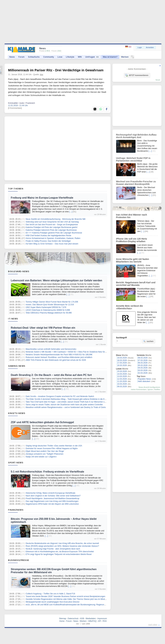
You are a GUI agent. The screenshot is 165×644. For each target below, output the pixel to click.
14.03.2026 (122, 374)
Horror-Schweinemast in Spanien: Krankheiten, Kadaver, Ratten (53, 238)
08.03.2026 (143, 358)
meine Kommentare (139, 389)
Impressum (102, 619)
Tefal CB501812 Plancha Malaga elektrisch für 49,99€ (49, 313)
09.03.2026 (122, 387)
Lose (60, 57)
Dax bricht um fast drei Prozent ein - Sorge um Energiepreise (52, 225)
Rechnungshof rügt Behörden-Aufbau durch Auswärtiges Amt (136, 136)
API (99, 621)
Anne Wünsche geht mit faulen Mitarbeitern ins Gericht (133, 260)
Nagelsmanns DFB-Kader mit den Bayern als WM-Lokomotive (52, 504)
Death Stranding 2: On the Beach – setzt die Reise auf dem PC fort (51, 375)
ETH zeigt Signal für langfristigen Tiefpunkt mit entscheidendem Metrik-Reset (59, 554)
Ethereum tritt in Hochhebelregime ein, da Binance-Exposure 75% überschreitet (60, 552)
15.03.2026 (122, 371)
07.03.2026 (143, 360)
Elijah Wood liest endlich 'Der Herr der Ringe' (45, 451)
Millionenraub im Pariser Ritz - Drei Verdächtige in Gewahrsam (56, 70)
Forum (21, 57)
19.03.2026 (122, 358)
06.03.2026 (143, 363)
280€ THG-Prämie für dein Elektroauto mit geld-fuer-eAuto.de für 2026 (56, 360)
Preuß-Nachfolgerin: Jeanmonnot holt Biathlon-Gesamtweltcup (52, 498)
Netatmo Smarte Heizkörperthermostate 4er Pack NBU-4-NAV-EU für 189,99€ (59, 355)
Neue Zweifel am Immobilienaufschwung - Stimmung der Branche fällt (56, 219)
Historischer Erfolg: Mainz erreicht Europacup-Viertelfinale (50, 493)
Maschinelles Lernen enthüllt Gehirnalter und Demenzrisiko (51, 349)
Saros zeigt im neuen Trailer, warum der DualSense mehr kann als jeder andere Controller (64, 405)
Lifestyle (70, 57)
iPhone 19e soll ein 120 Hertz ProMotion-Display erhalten (131, 240)
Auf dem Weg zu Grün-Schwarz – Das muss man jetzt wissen (52, 244)
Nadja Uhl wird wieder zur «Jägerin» (41, 457)
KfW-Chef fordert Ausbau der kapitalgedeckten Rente (48, 236)
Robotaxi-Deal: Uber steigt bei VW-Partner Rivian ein (43, 328)
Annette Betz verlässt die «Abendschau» (129, 307)
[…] (71, 212)
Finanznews (16, 510)
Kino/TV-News (17, 413)
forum (158, 80)
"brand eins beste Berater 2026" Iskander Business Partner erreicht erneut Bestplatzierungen (65, 596)
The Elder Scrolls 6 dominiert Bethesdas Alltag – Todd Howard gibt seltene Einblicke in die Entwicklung (70, 399)
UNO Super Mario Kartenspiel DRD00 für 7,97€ (46, 307)
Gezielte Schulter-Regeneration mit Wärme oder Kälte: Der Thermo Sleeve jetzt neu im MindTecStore (69, 599)
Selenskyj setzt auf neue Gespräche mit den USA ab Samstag (52, 222)
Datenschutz (73, 619)
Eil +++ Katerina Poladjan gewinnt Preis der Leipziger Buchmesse (54, 233)
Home (62, 621)
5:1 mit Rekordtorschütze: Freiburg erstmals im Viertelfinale (47, 472)
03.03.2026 (143, 370)
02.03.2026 (143, 373)
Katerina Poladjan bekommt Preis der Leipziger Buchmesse (51, 230)
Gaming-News (17, 366)
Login (140, 47)
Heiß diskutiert (144, 381)
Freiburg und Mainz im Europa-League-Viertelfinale (42, 198)
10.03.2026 (122, 384)
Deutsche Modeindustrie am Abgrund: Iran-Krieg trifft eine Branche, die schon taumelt (62, 543)
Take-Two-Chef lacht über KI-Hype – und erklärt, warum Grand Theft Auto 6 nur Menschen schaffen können (72, 402)
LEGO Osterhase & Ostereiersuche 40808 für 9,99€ (48, 310)
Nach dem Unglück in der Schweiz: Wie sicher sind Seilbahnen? (53, 496)
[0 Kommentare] (15, 108)
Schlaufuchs (34, 57)
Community (49, 57)
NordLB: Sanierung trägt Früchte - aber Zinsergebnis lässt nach (53, 549)
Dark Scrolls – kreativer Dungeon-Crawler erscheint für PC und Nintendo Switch (60, 396)
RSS (105, 621)
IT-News (13, 319)
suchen (148, 341)
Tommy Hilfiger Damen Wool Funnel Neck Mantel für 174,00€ (52, 302)
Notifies (157, 389)
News (12, 57)
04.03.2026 (143, 368)
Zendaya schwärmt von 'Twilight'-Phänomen (44, 454)
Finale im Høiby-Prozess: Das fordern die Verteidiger (48, 241)
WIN (80, 57)
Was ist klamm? (110, 57)
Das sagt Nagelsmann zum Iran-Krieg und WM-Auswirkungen (52, 501)
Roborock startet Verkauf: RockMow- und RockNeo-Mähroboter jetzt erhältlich (59, 357)
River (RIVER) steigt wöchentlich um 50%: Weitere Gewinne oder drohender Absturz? (62, 546)
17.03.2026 (122, 363)
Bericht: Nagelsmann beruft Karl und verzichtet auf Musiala (136, 284)
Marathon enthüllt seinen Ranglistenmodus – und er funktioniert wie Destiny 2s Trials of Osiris (66, 407)
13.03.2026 (122, 376)
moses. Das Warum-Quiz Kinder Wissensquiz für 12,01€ (50, 305)
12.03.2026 (122, 379)
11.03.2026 (122, 381)
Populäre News (144, 379)
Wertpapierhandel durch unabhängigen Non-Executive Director (53, 602)
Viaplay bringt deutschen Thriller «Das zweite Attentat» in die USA (54, 446)
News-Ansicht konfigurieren (149, 387)
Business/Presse (19, 560)
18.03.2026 (122, 360)
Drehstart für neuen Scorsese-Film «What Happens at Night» (52, 448)
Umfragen (92, 57)
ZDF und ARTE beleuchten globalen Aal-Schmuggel (42, 422)
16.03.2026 (122, 365)
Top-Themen (16, 189)
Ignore (150, 389)
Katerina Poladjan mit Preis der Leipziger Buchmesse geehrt (51, 227)
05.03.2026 (143, 365)
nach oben (153, 625)
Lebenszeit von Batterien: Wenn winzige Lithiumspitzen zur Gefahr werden (56, 280)
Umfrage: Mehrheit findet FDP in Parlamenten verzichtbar (133, 159)
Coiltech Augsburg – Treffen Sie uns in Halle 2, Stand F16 (50, 594)
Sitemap (63, 619)
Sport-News (16, 463)
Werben (125, 57)
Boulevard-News (19, 271)
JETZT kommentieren (137, 75)
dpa (42, 75)
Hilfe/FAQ (92, 621)
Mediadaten (91, 619)
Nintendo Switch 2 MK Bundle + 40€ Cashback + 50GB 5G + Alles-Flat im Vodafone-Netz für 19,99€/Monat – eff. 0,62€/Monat (80, 352)
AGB (82, 619)
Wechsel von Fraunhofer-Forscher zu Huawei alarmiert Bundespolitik (136, 183)
